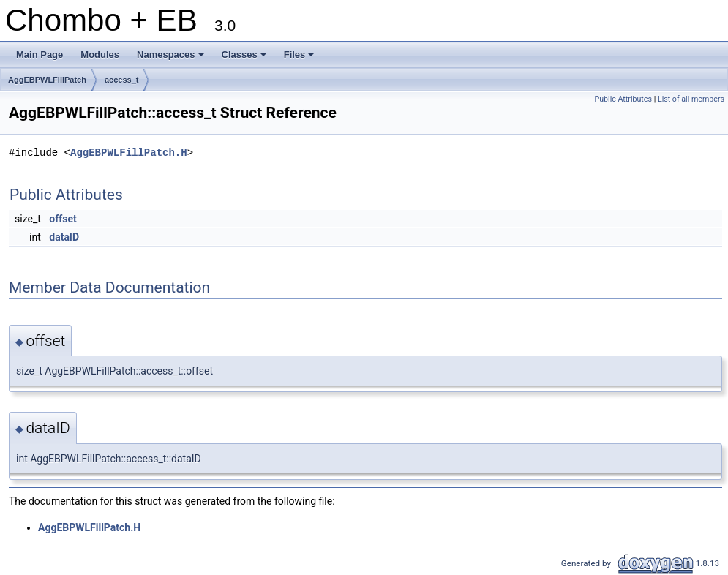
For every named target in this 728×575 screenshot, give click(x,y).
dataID (64, 237)
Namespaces (172, 59)
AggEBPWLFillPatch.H (129, 153)
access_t (122, 80)
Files (300, 59)
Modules (100, 55)
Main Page (40, 55)
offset (63, 219)
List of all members (691, 99)
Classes (245, 59)
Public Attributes (623, 99)
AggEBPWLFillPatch (47, 80)
